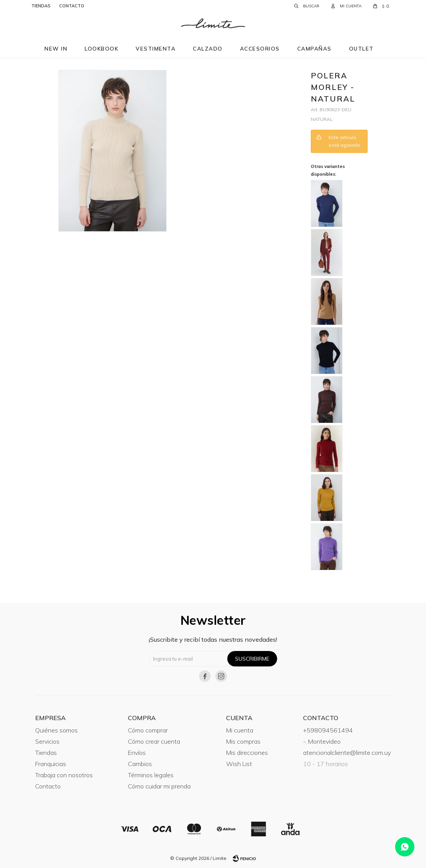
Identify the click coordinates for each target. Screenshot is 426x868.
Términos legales (151, 775)
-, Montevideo (322, 741)
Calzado (208, 48)
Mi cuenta (240, 730)
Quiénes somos (56, 730)
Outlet (361, 48)
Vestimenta (156, 48)
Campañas (314, 48)
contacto (72, 6)
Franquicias (51, 764)
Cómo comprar (148, 730)
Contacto (48, 786)
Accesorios (260, 48)
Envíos (137, 753)
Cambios (140, 764)
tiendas (41, 6)
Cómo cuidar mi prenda (159, 786)
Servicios (47, 741)
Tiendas (46, 753)
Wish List (239, 764)
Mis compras (243, 741)
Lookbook (101, 48)
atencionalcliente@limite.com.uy (347, 753)
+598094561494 (328, 730)
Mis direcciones (247, 753)
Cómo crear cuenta (154, 741)
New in (56, 48)
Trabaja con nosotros (64, 775)
